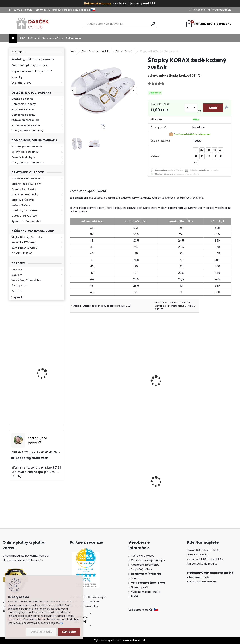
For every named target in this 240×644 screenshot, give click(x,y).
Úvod (72, 51)
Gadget (17, 291)
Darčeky (17, 270)
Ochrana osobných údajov (148, 560)
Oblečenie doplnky (23, 115)
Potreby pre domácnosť (27, 147)
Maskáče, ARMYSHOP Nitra (28, 178)
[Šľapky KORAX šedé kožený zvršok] (103, 90)
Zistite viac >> (35, 560)
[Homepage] (13, 38)
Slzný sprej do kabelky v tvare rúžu (129, 484)
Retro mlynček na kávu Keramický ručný (45, 363)
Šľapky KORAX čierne (86, 376)
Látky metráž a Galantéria (28, 163)
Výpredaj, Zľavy (21, 83)
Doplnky (17, 275)
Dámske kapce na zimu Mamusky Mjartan (211, 491)
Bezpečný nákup (53, 38)
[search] (153, 24)
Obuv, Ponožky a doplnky (27, 131)
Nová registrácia (221, 10)
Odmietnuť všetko (41, 632)
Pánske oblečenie (23, 109)
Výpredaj (18, 297)
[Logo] (33, 24)
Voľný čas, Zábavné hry (26, 280)
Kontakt (136, 578)
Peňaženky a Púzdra (24, 189)
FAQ (23, 38)
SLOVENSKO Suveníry (24, 248)
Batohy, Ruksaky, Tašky (26, 184)
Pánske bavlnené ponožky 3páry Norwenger (124, 380)
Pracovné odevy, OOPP (26, 125)
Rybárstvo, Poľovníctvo (26, 221)
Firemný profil (140, 587)
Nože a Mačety (21, 205)
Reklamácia (73, 38)
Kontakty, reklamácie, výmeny (33, 59)
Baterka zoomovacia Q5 (46, 332)
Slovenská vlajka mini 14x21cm (86, 484)
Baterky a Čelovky (23, 200)
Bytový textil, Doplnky (25, 152)
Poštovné (34, 38)
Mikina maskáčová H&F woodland (46, 406)
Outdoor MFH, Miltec (24, 216)
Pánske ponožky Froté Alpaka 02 (210, 378)
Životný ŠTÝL (19, 286)
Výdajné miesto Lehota (146, 592)
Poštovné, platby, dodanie (30, 65)
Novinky (17, 77)
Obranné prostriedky (25, 194)
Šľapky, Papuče (125, 51)
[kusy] (190, 108)
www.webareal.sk (134, 640)
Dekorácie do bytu (23, 157)
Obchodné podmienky (145, 565)
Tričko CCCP (162, 484)
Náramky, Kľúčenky (24, 242)
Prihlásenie (199, 10)
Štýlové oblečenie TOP (25, 120)
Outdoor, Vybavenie (24, 210)
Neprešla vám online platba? (32, 71)
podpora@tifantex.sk (32, 458)
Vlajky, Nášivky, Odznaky (27, 237)
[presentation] (73, 90)
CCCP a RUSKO (22, 253)
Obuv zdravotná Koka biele (169, 378)
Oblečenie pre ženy (24, 104)
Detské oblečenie (22, 99)
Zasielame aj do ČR (143, 610)
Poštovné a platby (143, 556)
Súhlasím (69, 632)
